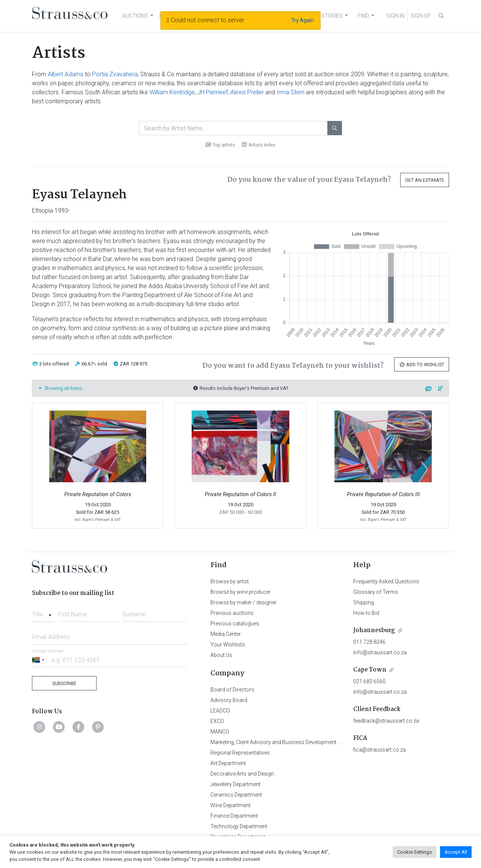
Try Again (303, 20)
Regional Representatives (240, 753)
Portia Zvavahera (115, 74)
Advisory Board (229, 700)
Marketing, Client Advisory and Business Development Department (288, 742)
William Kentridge (172, 92)
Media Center (226, 634)
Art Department (228, 763)
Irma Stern (290, 92)
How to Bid (366, 613)
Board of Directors (232, 690)
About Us (221, 655)
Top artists (220, 145)
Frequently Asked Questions (386, 581)
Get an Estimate (425, 180)
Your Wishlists (228, 645)
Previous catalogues (235, 623)
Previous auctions (232, 613)
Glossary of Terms (376, 592)
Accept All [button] (456, 852)
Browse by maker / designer (244, 602)
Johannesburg (374, 630)
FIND (363, 16)
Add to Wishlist (422, 365)
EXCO (217, 721)
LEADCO (220, 711)
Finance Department (234, 816)
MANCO (220, 732)
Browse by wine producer (240, 592)
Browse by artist (230, 581)
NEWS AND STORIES (318, 16)
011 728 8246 (369, 642)
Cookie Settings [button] (414, 852)
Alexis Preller (247, 92)
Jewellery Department (235, 784)
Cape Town (370, 670)
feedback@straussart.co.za (386, 721)
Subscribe (64, 683)
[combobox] (43, 612)
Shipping (364, 602)
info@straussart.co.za (380, 652)
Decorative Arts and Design (242, 774)
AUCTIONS (135, 16)
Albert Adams (66, 74)
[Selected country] (39, 660)
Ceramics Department (236, 795)
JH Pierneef (213, 92)
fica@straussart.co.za (380, 750)
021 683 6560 (369, 681)
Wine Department (231, 805)
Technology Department (239, 826)
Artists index (259, 145)
